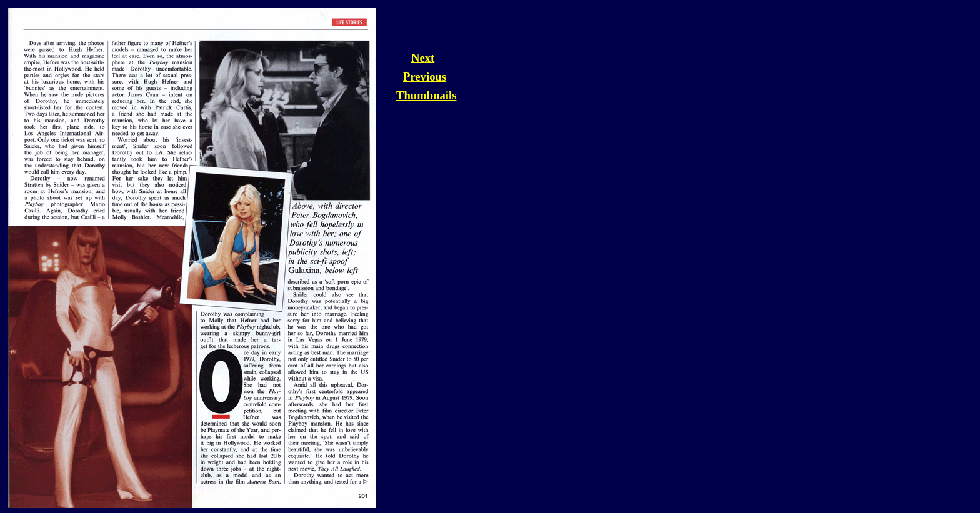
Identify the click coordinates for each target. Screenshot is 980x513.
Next (423, 58)
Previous (425, 77)
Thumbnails (426, 95)
